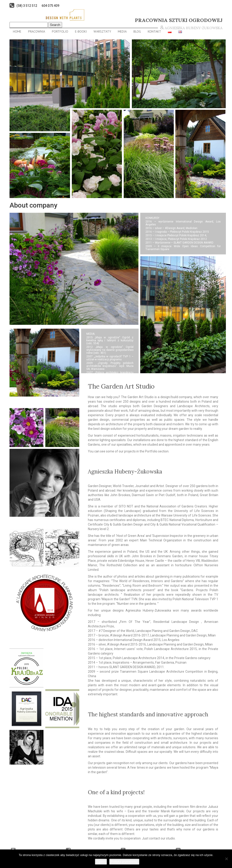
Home (17, 31)
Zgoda (101, 862)
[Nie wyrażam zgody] (226, 859)
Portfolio (60, 31)
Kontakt (154, 31)
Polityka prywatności (124, 862)
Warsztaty (102, 31)
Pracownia (37, 31)
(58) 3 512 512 (27, 6)
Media (122, 31)
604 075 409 (51, 6)
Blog (137, 31)
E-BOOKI (81, 31)
